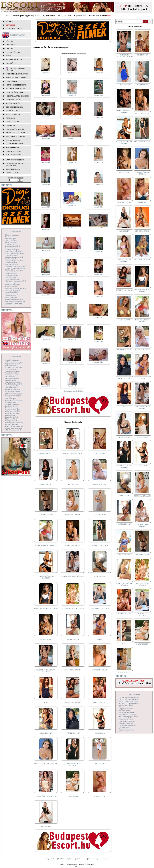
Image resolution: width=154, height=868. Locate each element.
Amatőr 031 (46, 295)
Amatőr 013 (46, 162)
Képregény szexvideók (126, 712)
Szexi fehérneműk (14, 107)
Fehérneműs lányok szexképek (15, 266)
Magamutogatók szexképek (14, 299)
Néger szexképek (11, 365)
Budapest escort (14, 155)
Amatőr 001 (46, 73)
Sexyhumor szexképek (13, 391)
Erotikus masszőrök (15, 89)
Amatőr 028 (46, 274)
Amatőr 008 (72, 116)
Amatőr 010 (46, 138)
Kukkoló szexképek (12, 292)
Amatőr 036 (72, 319)
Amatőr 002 (72, 73)
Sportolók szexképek (12, 397)
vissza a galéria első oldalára (73, 391)
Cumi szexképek (11, 259)
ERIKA (100, 639)
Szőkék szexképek (11, 402)
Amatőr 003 (99, 73)
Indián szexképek (11, 283)
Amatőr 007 (46, 116)
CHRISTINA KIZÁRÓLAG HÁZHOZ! (46, 671)
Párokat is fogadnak (16, 133)
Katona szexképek (11, 286)
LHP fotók (10, 125)
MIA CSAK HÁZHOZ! (142, 260)
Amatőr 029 (72, 274)
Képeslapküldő (80, 15)
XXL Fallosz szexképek (13, 430)
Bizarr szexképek (11, 248)
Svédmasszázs (12, 147)
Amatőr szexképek (11, 237)
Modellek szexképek (12, 360)
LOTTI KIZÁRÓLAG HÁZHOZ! (46, 764)
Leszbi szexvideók (125, 718)
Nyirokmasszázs (14, 151)
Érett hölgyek (13, 111)
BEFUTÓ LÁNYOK (13, 52)
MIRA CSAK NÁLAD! (100, 545)
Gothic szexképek (11, 274)
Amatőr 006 (99, 95)
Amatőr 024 (99, 228)
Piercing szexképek (11, 375)
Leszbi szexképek (11, 297)
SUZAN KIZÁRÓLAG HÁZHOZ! (73, 765)
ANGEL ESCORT (73, 639)
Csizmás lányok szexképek (14, 257)
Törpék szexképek (11, 419)
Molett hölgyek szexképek (14, 362)
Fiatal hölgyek (13, 114)
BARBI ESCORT (73, 796)
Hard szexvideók (124, 710)
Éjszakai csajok (13, 140)
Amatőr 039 (72, 340)
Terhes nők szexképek (12, 411)
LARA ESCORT (100, 764)
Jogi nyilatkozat (52, 859)
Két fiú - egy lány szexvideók (129, 699)
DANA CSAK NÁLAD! (73, 670)
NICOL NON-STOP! (100, 484)
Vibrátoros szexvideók (126, 731)
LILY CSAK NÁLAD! (100, 670)
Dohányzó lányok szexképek (15, 261)
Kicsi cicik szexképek (12, 290)
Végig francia (12, 122)
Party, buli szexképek (12, 373)
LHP (7, 15)
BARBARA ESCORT (46, 515)
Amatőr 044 (46, 386)
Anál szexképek (10, 239)
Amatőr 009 (99, 117)
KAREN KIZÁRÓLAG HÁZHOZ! (46, 577)
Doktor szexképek (11, 263)
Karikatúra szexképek (12, 285)
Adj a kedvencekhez (80, 859)
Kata (46, 702)
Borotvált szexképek (12, 250)
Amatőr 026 (72, 250)
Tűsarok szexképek (11, 424)
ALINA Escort (100, 733)
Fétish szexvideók (125, 707)
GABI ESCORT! (142, 202)
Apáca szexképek (11, 240)
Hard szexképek (10, 277)
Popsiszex (10, 118)
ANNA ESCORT (124, 437)
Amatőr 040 (99, 341)
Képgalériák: (16, 231)
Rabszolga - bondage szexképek (16, 386)
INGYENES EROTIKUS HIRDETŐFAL (14, 164)
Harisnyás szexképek (12, 279)
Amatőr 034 (46, 319)
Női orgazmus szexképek (13, 367)
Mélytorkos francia (15, 136)
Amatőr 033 (99, 296)
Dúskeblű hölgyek (15, 92)
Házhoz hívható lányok (17, 74)
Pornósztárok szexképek (13, 382)
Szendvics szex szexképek (14, 400)
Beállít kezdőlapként (65, 859)
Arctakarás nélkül (15, 129)
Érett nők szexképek (12, 264)
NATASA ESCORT (100, 796)
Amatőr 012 (99, 140)
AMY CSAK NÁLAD (73, 545)
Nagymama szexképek (13, 364)
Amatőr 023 (72, 228)
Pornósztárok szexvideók (127, 725)
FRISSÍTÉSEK (11, 63)
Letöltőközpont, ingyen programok (26, 15)
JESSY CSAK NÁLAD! (73, 515)
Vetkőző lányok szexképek (14, 426)
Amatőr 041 (46, 364)
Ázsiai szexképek (11, 242)
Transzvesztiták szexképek (14, 423)
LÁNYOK (9, 41)
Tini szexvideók (124, 727)
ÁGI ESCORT (46, 827)
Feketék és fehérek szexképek (15, 268)
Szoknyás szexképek (12, 404)
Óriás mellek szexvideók (127, 721)
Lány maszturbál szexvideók (128, 716)
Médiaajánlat (103, 859)
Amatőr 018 (99, 185)
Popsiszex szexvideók (126, 723)
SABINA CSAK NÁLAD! (100, 609)
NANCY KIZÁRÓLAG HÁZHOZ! (124, 584)
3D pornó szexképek (12, 235)
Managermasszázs (15, 144)
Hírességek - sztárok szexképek (16, 281)
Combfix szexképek (12, 255)
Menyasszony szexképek (13, 303)
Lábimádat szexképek (12, 294)
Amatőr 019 (46, 207)
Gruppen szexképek (12, 275)
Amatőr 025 (46, 250)
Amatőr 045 (72, 386)
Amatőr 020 (72, 205)
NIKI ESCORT (73, 484)
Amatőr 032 (72, 296)
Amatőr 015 (99, 162)
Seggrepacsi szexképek (13, 389)
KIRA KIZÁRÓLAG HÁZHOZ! (46, 545)
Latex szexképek (11, 296)
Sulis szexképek (10, 399)
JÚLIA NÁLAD (46, 484)
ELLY (124, 643)
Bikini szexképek (11, 244)
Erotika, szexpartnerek (98, 15)
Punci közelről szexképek (14, 384)
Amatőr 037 (99, 317)
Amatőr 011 (72, 138)
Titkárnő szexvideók (126, 729)
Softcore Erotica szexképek (14, 393)
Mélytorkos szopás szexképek (15, 301)
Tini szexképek (10, 415)
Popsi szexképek (11, 380)
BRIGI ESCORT (124, 555)
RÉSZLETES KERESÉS (14, 29)
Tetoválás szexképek (12, 413)
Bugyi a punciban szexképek (15, 253)
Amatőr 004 (46, 95)
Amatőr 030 (99, 274)
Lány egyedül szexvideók (127, 714)
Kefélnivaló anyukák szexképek (16, 288)
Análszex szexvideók (126, 705)
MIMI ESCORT (142, 437)
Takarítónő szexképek (12, 408)
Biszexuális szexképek (13, 246)
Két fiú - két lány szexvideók (128, 701)
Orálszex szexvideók (126, 720)
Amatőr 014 (72, 162)
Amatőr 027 (99, 252)
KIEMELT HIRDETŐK (14, 59)
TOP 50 (8, 56)
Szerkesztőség (93, 859)
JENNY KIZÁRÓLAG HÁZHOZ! (46, 609)
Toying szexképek (11, 421)
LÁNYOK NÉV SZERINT (15, 160)
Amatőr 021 (99, 207)
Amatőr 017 (72, 185)
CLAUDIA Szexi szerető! (73, 702)
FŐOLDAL (10, 21)
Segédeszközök (13, 103)
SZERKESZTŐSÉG (13, 169)
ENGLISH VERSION (17, 35)
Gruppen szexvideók (126, 709)
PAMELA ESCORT (100, 702)
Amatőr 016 (46, 185)
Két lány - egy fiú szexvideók (129, 703)
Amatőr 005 (72, 95)
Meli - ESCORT (124, 320)
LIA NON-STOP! (100, 515)
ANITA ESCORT (46, 639)
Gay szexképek (10, 272)
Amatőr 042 (72, 362)
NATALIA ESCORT (73, 733)
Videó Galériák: (134, 694)
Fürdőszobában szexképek (14, 270)
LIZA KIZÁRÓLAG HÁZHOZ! (46, 796)
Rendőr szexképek (11, 388)
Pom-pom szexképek (12, 378)
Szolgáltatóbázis (64, 15)
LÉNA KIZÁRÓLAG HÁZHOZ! (73, 576)
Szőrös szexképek (11, 406)
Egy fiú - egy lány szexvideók (129, 698)
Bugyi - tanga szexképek (13, 251)
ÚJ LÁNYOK (11, 45)
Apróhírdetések (49, 15)
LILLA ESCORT (46, 733)
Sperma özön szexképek (13, 395)
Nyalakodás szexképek (13, 371)
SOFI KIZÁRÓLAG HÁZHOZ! (73, 609)
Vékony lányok (13, 100)
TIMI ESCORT (100, 453)
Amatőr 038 (46, 340)
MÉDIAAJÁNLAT (12, 173)
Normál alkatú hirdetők (18, 96)
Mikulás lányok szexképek (14, 305)
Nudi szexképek (10, 369)
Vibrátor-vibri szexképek (13, 428)
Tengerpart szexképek (12, 410)
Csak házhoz (12, 81)
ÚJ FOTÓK (10, 48)
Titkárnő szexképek (12, 417)
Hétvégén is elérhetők (17, 85)
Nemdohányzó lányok (16, 78)
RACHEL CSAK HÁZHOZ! (73, 453)
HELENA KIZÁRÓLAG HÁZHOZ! (124, 111)
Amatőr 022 (46, 229)
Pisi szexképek (10, 377)
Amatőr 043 (99, 362)
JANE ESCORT (100, 576)
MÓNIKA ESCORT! (46, 453)
